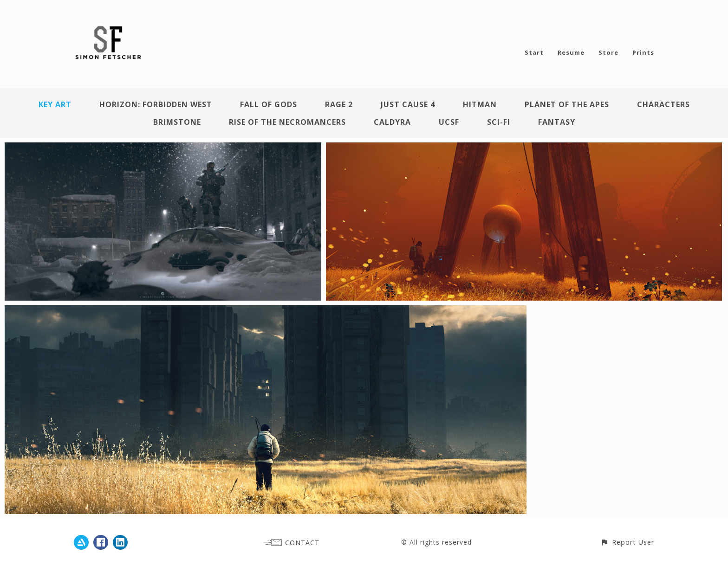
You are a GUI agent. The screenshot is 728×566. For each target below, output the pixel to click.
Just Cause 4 (408, 104)
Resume (571, 52)
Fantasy (557, 122)
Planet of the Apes (567, 104)
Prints (643, 52)
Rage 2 (339, 104)
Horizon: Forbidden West (156, 104)
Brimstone (177, 122)
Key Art (55, 104)
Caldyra (392, 122)
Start (534, 52)
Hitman (480, 104)
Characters (663, 104)
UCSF (449, 122)
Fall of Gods (269, 104)
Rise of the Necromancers (287, 122)
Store (608, 52)
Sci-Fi (499, 122)
